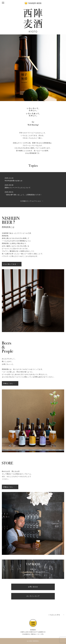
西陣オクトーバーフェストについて (18, 188)
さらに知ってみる (10, 264)
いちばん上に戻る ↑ (56, 615)
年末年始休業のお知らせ (14, 181)
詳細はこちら (8, 383)
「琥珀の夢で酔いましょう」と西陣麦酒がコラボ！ (23, 195)
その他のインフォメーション (31, 201)
